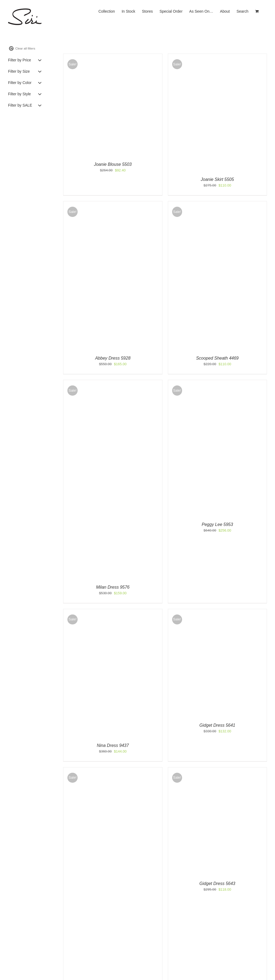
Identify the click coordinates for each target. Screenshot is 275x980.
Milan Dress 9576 (113, 587)
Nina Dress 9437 (113, 745)
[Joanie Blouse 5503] (113, 56)
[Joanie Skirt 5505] (217, 56)
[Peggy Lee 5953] (217, 383)
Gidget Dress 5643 (217, 884)
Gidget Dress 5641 (217, 725)
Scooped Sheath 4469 (217, 358)
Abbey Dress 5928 (113, 358)
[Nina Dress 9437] (106, 612)
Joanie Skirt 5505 (218, 179)
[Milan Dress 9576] (113, 383)
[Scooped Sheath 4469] (217, 204)
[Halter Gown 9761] (113, 770)
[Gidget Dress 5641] (193, 612)
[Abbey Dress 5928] (113, 204)
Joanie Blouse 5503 (113, 164)
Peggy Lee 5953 (217, 524)
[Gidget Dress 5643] (196, 770)
